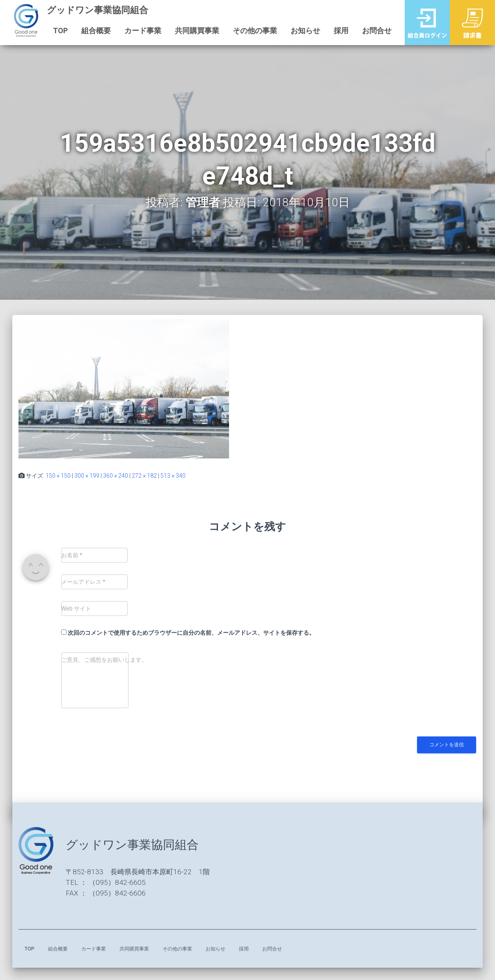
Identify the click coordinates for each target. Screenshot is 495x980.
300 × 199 (87, 476)
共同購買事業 (196, 31)
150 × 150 (58, 476)
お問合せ (376, 31)
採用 (340, 31)
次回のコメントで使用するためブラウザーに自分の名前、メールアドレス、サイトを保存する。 (191, 633)
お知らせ (305, 31)
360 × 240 (116, 476)
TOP (60, 31)
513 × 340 (173, 476)
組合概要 (95, 31)
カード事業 (142, 31)
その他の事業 (254, 31)
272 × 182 (144, 476)
